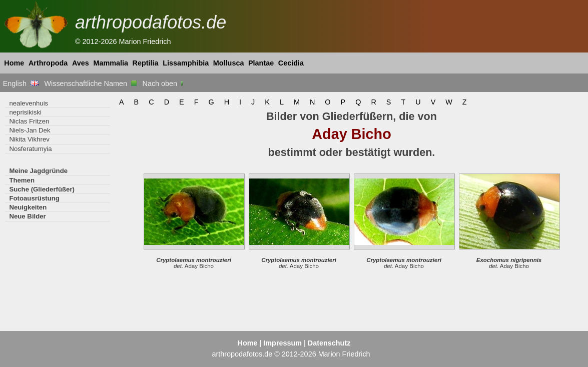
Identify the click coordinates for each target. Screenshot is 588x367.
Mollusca (229, 63)
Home (14, 63)
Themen (22, 180)
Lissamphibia (186, 63)
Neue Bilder (27, 216)
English (21, 83)
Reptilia (146, 63)
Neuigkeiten (28, 207)
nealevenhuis (29, 103)
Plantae (261, 63)
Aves (81, 63)
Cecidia (291, 63)
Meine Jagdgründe (38, 171)
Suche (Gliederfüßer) (42, 189)
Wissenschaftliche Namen (90, 83)
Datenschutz (329, 343)
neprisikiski (25, 112)
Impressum (282, 343)
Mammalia (111, 63)
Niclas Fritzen (29, 121)
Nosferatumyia (30, 149)
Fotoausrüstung (34, 198)
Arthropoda (48, 63)
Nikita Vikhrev (29, 139)
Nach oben (164, 83)
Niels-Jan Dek (30, 130)
